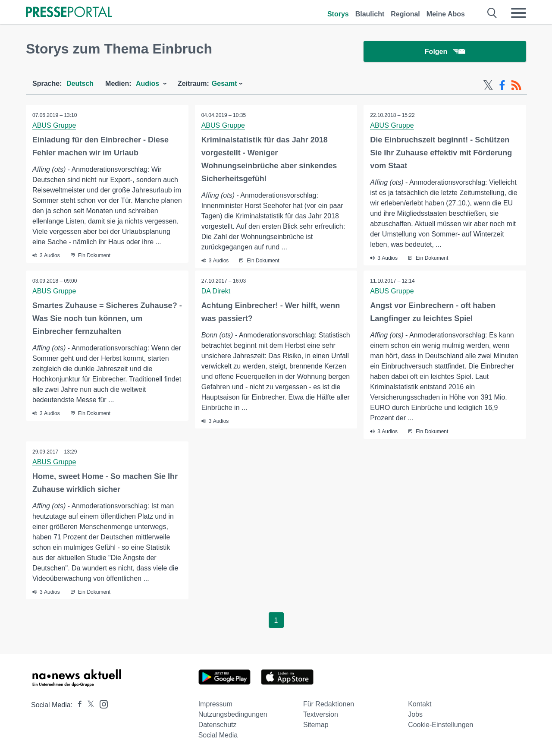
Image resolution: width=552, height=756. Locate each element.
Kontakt (420, 704)
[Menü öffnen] (518, 13)
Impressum (215, 704)
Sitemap (316, 725)
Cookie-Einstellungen (441, 725)
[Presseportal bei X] (88, 705)
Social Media (218, 735)
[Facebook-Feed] (502, 85)
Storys (338, 14)
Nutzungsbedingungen (233, 714)
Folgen (445, 52)
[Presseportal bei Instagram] (101, 704)
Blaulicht (370, 14)
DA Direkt (216, 291)
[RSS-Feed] (516, 85)
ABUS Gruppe (54, 125)
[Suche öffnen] (492, 13)
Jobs (415, 714)
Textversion (321, 714)
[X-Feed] (488, 85)
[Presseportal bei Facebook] (77, 705)
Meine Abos (446, 14)
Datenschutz (218, 725)
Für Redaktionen (329, 704)
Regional (405, 14)
